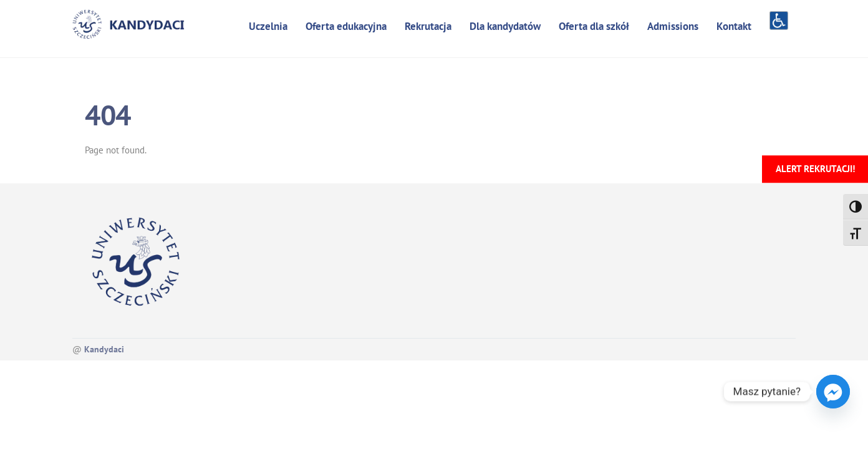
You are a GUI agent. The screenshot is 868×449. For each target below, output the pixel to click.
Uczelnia (268, 26)
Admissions (673, 26)
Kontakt (734, 26)
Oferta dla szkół (594, 26)
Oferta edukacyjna (346, 26)
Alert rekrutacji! (815, 169)
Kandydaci (104, 349)
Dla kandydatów (505, 26)
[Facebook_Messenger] (833, 392)
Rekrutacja (428, 26)
